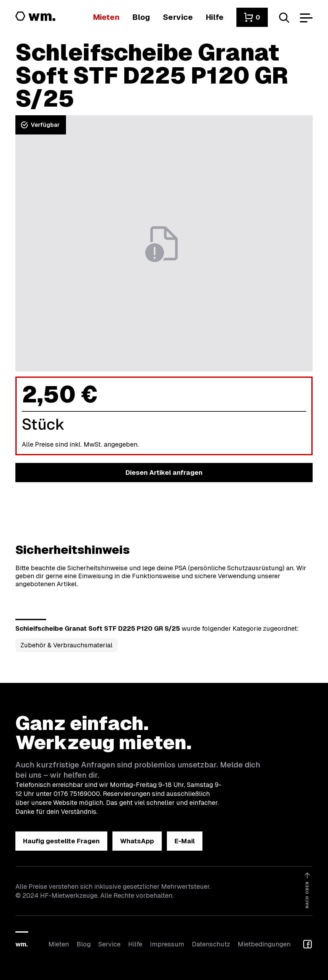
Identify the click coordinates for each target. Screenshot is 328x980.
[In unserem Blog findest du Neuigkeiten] (141, 17)
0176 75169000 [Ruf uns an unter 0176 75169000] (77, 794)
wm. (22, 944)
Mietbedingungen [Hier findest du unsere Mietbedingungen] (264, 944)
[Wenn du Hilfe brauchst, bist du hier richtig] (215, 17)
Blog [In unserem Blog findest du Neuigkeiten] (84, 944)
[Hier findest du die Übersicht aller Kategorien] (106, 17)
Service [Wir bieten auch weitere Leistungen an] (109, 944)
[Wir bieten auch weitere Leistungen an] (178, 17)
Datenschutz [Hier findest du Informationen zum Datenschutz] (211, 944)
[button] (252, 17)
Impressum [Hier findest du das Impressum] (167, 944)
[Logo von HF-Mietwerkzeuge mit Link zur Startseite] (36, 17)
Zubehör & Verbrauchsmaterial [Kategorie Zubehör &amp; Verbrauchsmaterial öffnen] (66, 645)
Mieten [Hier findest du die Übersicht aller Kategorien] (59, 944)
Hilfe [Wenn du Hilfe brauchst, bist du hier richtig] (135, 944)
